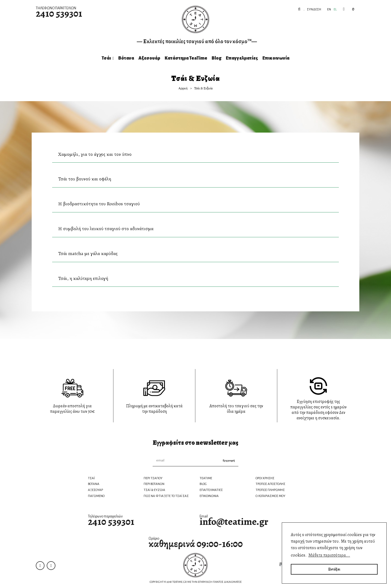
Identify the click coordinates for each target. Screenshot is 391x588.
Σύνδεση (314, 9)
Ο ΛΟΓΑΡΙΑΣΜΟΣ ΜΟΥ (270, 496)
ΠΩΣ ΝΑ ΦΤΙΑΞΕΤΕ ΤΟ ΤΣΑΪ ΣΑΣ (166, 496)
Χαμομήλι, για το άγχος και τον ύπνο (95, 154)
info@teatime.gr (234, 521)
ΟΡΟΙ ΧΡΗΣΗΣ (265, 478)
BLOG (203, 484)
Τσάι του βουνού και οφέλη (85, 179)
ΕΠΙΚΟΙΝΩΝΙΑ (209, 496)
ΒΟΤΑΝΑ (94, 484)
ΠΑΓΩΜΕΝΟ (96, 496)
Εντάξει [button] (334, 569)
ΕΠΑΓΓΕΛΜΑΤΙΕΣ (211, 490)
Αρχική (183, 88)
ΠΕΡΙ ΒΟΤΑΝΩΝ (154, 484)
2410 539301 (59, 13)
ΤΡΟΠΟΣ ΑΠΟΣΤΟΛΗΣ (270, 484)
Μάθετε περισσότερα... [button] (329, 555)
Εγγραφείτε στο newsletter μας (195, 443)
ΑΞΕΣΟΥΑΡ (95, 490)
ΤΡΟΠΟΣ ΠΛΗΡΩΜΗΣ (270, 490)
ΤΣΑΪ (91, 478)
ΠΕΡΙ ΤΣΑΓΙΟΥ (153, 478)
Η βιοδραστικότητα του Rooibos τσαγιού (99, 204)
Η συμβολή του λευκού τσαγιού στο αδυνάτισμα (106, 229)
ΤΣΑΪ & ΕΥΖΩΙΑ (154, 490)
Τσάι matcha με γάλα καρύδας (88, 253)
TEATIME (206, 478)
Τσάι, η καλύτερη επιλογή (83, 278)
